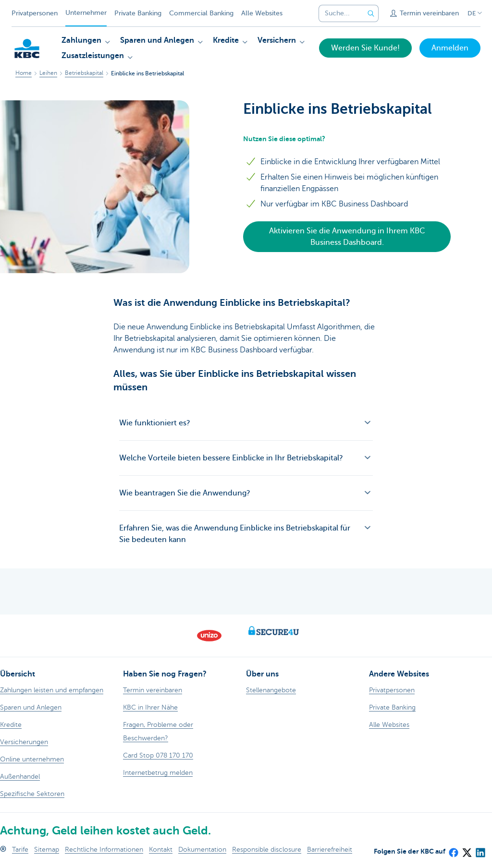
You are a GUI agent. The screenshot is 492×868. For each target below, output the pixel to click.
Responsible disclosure (267, 850)
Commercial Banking (201, 13)
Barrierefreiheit (330, 850)
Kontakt (161, 850)
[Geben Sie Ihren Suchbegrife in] (371, 13)
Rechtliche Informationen (104, 850)
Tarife (20, 850)
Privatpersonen (35, 13)
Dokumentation (202, 850)
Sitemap (47, 850)
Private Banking (138, 13)
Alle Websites (262, 13)
